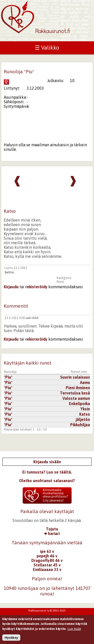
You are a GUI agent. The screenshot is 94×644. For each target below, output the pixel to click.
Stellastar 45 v (47, 565)
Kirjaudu (11, 287)
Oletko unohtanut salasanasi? (47, 481)
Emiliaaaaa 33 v (47, 569)
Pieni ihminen (78, 388)
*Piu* (8, 377)
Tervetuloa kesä (75, 393)
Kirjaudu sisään (47, 462)
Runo (60, 282)
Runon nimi (79, 372)
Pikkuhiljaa (80, 425)
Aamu (85, 382)
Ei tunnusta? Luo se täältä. (47, 472)
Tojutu (52, 529)
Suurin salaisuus (75, 377)
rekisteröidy (36, 287)
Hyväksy (11, 640)
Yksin (85, 409)
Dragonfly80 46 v (47, 560)
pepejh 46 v (47, 556)
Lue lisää (74, 631)
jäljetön (83, 419)
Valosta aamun (76, 398)
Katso (85, 414)
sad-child (32, 318)
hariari (52, 533)
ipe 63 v (47, 551)
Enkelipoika (79, 404)
